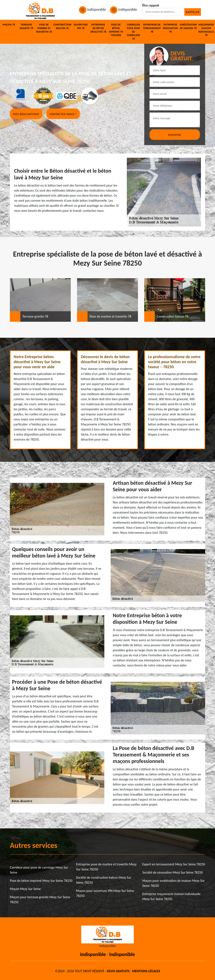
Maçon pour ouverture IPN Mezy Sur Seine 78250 (105, 893)
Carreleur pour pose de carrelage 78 (133, 32)
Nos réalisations (26, 114)
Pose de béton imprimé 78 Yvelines (116, 30)
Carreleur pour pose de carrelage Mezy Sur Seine (39, 870)
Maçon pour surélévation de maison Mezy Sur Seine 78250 (174, 883)
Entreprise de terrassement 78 (152, 28)
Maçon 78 (9, 25)
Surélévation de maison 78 (188, 26)
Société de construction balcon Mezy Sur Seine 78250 (104, 880)
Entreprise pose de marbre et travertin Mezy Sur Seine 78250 (106, 867)
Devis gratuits (118, 971)
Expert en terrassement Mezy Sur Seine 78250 (174, 864)
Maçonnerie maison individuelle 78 (206, 30)
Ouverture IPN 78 (81, 26)
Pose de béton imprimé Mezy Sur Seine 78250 (41, 881)
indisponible (92, 9)
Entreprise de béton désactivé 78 (98, 28)
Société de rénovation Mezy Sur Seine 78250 (173, 872)
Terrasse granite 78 (26, 26)
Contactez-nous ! (63, 114)
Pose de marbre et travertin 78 (44, 28)
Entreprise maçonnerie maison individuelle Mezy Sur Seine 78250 (171, 896)
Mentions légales (146, 971)
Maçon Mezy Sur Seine (25, 889)
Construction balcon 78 (62, 26)
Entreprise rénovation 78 (170, 28)
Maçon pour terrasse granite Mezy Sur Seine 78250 (40, 900)
